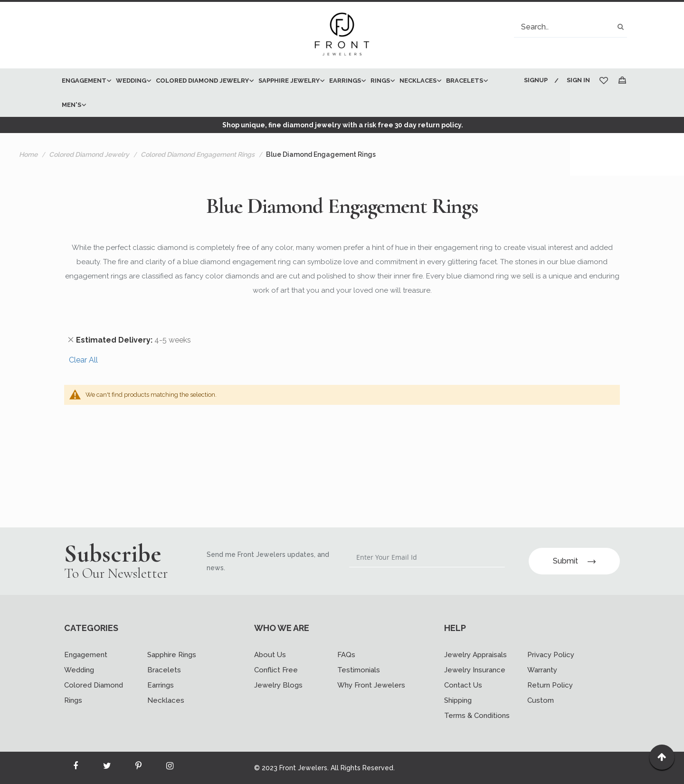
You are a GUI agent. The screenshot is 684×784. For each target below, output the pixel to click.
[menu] (286, 93)
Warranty (542, 670)
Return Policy (550, 685)
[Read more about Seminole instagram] (170, 768)
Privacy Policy (551, 655)
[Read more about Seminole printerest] (138, 768)
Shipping (458, 700)
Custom (541, 700)
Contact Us (463, 685)
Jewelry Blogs (278, 685)
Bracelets (164, 670)
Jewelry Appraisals (475, 655)
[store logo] (342, 35)
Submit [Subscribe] (574, 561)
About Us (270, 655)
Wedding (79, 670)
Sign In (578, 80)
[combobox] (570, 27)
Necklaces (166, 700)
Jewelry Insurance (475, 670)
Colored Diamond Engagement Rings (198, 154)
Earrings (161, 685)
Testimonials (359, 670)
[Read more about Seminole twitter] (107, 768)
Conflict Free (276, 670)
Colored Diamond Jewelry (89, 154)
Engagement (86, 655)
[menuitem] (84, 81)
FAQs (346, 655)
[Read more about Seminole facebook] (76, 768)
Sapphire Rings (172, 655)
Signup (536, 80)
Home (28, 154)
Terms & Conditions (477, 716)
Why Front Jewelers (371, 685)
